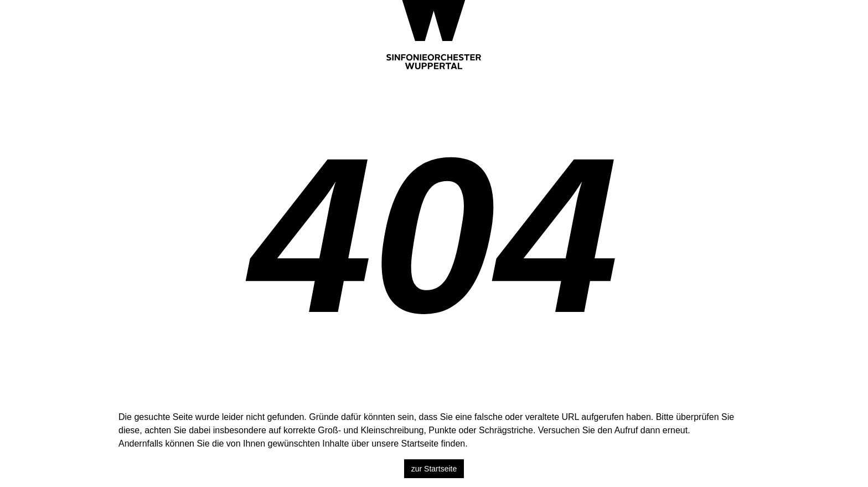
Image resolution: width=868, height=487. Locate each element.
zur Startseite (434, 469)
